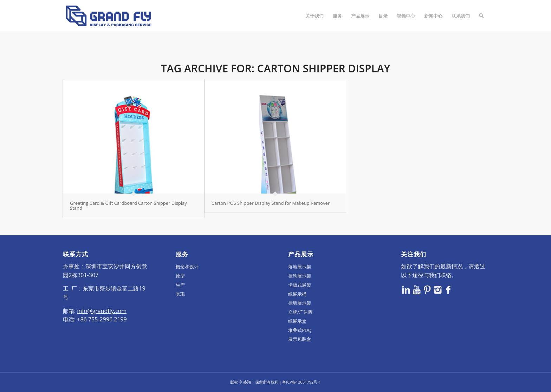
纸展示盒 (297, 321)
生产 (180, 285)
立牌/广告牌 (300, 312)
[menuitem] (315, 16)
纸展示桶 (297, 294)
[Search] (481, 16)
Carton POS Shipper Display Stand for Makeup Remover (271, 203)
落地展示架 (300, 267)
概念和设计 (187, 267)
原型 (180, 276)
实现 (180, 294)
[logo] (109, 16)
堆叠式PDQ (300, 330)
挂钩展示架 (300, 276)
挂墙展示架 (300, 303)
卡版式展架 (300, 285)
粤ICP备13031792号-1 (302, 382)
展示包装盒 (300, 339)
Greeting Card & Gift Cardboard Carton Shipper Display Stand (128, 205)
